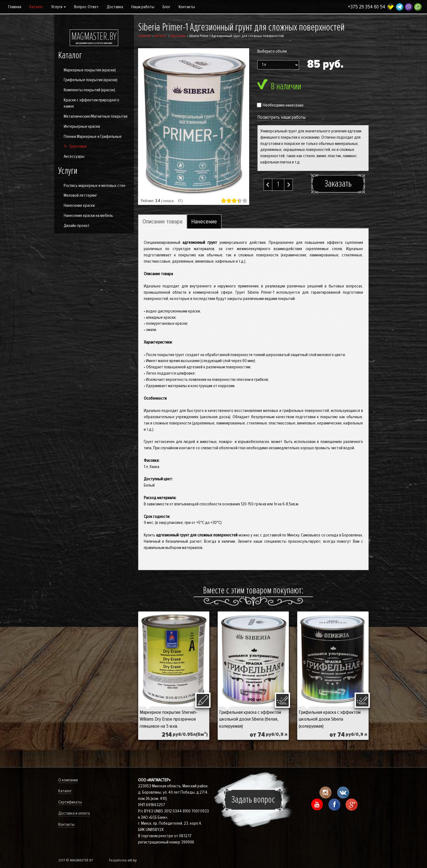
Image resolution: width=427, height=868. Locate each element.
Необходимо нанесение (280, 105)
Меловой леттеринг (80, 195)
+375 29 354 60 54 (367, 7)
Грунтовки (78, 146)
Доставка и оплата (74, 813)
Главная (15, 7)
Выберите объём (272, 51)
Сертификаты (70, 802)
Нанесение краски (79, 205)
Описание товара (162, 222)
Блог (167, 7)
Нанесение (204, 222)
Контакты (187, 7)
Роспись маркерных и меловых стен (94, 186)
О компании (68, 780)
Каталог (36, 7)
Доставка (115, 7)
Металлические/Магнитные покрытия (96, 116)
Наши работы (143, 7)
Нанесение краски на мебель (88, 216)
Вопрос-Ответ (86, 7)
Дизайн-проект (77, 226)
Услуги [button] (59, 7)
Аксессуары (74, 156)
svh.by (132, 860)
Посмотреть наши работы (281, 117)
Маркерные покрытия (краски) (90, 70)
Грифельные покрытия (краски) (91, 80)
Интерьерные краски (82, 126)
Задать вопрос (253, 800)
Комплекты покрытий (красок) (89, 90)
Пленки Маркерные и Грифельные (93, 136)
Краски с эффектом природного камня (91, 103)
